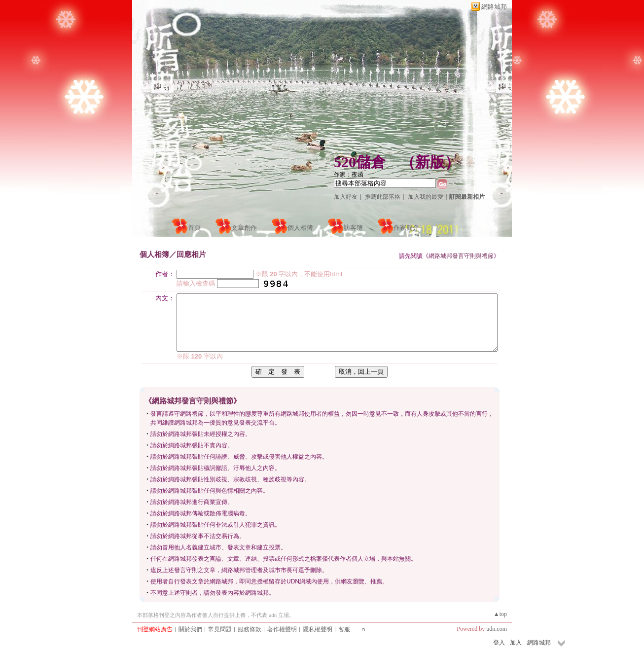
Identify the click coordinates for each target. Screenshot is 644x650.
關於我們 (190, 629)
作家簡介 (406, 228)
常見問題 (220, 629)
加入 (516, 643)
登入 (499, 643)
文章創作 (244, 228)
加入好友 (346, 197)
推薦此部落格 (383, 197)
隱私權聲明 (318, 629)
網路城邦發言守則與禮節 (461, 256)
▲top (500, 614)
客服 (344, 629)
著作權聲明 (282, 629)
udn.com (497, 629)
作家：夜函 (349, 175)
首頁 (194, 228)
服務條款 (250, 629)
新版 (430, 162)
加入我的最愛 (426, 197)
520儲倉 (360, 162)
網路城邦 (494, 7)
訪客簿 (353, 228)
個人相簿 (300, 228)
